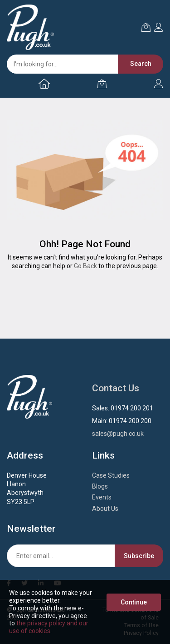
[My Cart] (102, 84)
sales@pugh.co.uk (118, 434)
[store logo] (30, 27)
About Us (105, 509)
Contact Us (116, 388)
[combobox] (80, 64)
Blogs (100, 486)
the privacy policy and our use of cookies (49, 627)
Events (102, 497)
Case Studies (111, 475)
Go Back (85, 266)
